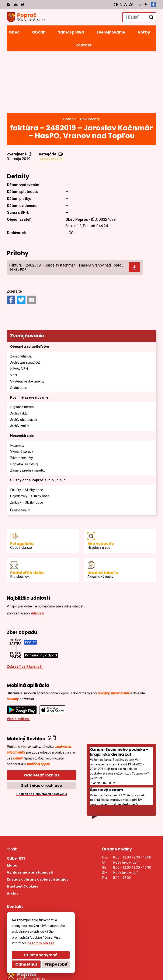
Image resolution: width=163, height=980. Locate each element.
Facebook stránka (21, 906)
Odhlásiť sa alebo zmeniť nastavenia (42, 739)
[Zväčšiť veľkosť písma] (131, 4)
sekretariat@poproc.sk (26, 901)
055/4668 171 (17, 896)
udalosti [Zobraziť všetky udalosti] (37, 559)
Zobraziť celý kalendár (25, 612)
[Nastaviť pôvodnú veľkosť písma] (126, 4)
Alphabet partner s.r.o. (65, 957)
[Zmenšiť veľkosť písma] (121, 4)
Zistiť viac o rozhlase (42, 731)
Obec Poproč (57, 963)
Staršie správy (102, 755)
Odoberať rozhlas (42, 720)
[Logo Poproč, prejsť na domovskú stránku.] (26, 17)
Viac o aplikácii (19, 664)
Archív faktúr (51, 104)
